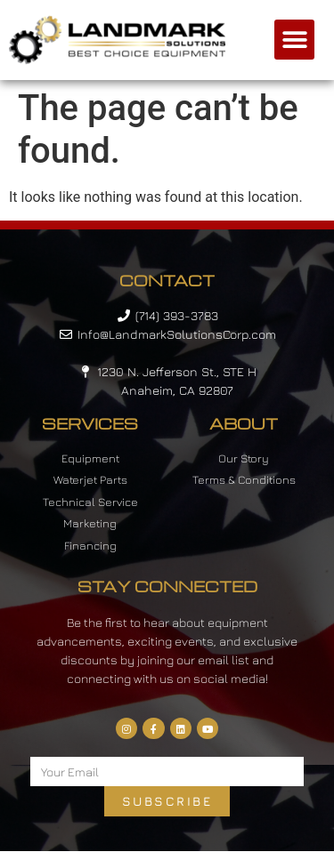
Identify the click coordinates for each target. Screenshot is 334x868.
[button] (294, 40)
